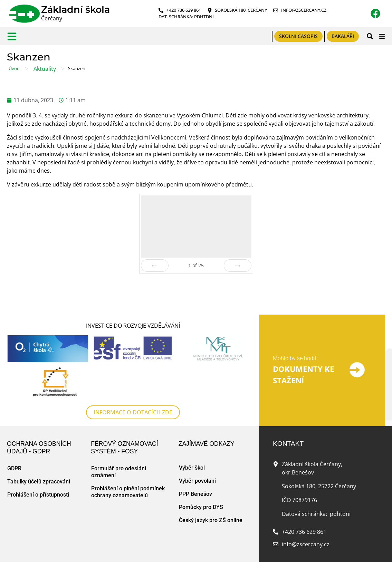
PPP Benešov (195, 494)
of (196, 266)
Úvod (14, 68)
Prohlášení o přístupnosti (38, 495)
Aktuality (45, 69)
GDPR (14, 468)
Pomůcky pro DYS (201, 507)
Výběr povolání (197, 481)
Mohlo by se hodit (295, 358)
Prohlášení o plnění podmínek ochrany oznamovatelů (128, 492)
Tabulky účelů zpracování (39, 482)
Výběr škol (192, 468)
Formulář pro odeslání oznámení (119, 472)
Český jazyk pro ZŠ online (211, 520)
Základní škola (75, 9)
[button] (370, 36)
